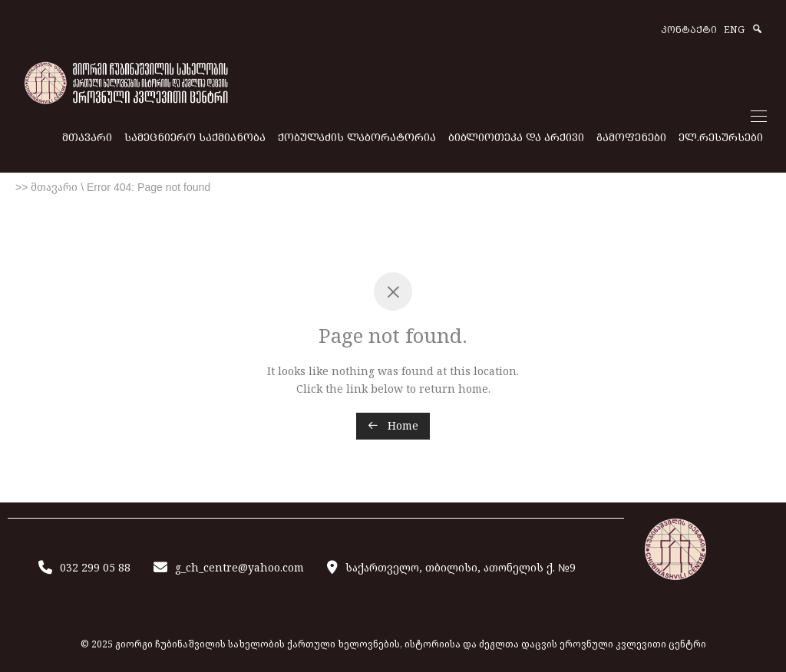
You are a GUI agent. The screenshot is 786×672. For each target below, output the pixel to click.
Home (393, 425)
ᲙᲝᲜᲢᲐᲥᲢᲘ (689, 30)
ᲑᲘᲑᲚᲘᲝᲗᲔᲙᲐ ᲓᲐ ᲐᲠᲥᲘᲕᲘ (516, 137)
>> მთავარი (46, 187)
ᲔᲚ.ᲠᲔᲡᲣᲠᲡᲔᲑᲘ (721, 137)
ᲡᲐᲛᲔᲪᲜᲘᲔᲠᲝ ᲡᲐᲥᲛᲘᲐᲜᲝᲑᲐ (195, 137)
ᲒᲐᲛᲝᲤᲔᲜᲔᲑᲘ (631, 137)
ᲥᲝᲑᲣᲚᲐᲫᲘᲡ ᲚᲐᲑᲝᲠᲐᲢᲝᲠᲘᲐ (357, 137)
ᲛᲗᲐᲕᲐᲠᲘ (87, 137)
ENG (734, 30)
